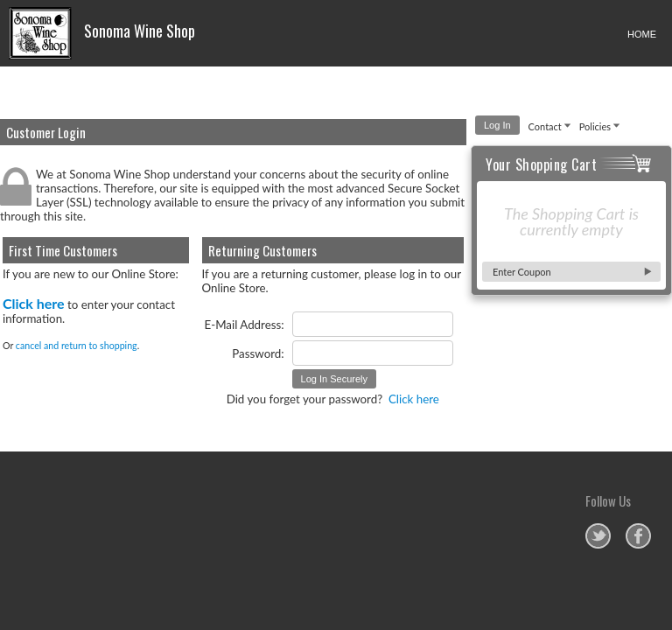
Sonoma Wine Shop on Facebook (638, 536)
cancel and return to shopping (77, 345)
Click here (34, 303)
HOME (642, 34)
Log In (497, 125)
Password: (258, 353)
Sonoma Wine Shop (102, 33)
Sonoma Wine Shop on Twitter (598, 536)
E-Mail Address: (245, 325)
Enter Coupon (522, 272)
